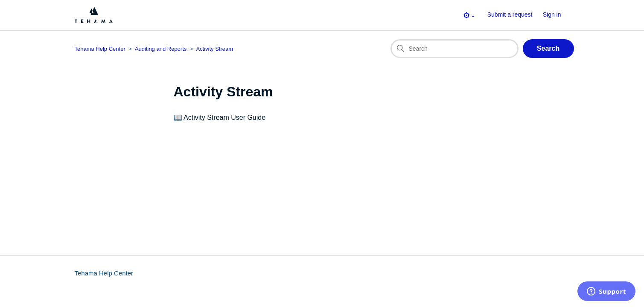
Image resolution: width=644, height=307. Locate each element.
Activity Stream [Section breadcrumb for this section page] (214, 49)
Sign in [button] (552, 14)
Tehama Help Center (104, 273)
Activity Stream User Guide (224, 117)
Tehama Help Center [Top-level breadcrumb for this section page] (100, 49)
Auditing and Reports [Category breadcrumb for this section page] (161, 49)
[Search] (455, 49)
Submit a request (510, 14)
